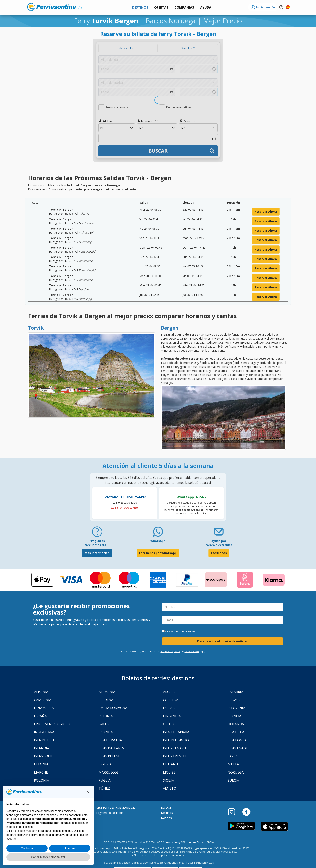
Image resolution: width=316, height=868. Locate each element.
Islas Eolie (43, 756)
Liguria (105, 764)
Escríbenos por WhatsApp (158, 553)
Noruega (236, 772)
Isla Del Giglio (176, 740)
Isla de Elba (44, 740)
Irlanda (106, 732)
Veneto (170, 788)
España (40, 716)
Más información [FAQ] (97, 553)
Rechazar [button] (27, 848)
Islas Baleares (111, 748)
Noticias (166, 818)
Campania (43, 700)
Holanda (236, 724)
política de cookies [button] (21, 827)
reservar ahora (266, 212)
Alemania (107, 692)
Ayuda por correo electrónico (219, 543)
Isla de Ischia (110, 740)
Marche (41, 772)
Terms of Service (192, 651)
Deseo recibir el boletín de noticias (223, 641)
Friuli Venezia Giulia (52, 724)
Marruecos (109, 772)
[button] (206, 8)
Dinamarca (44, 708)
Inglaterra (44, 732)
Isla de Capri (239, 732)
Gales (104, 724)
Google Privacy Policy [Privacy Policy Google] (170, 651)
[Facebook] (246, 812)
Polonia (42, 780)
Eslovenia (236, 708)
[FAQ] (97, 533)
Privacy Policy (173, 842)
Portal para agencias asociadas (115, 807)
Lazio (232, 756)
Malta (233, 764)
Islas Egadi (237, 748)
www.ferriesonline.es (55, 7)
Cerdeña (106, 700)
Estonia (106, 716)
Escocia (170, 708)
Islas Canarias (176, 748)
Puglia (105, 780)
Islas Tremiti (174, 756)
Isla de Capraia (176, 732)
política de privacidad (186, 631)
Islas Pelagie (110, 756)
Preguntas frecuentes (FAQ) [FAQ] (97, 543)
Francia (234, 716)
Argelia (170, 692)
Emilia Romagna (113, 708)
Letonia (41, 764)
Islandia (42, 748)
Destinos (167, 813)
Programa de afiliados (109, 813)
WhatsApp (158, 541)
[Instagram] (234, 812)
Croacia (235, 700)
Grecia (169, 724)
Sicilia (168, 780)
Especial (166, 807)
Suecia (233, 780)
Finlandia (172, 716)
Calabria (235, 692)
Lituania (171, 764)
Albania (41, 692)
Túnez (104, 788)
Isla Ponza (237, 740)
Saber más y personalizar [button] (48, 857)
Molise (169, 772)
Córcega (171, 700)
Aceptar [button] (70, 848)
